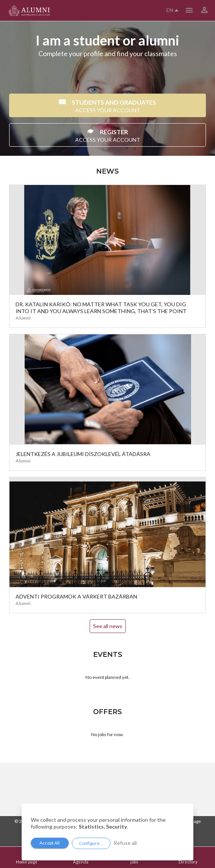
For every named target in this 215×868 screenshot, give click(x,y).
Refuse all (125, 843)
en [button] (172, 10)
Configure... (91, 843)
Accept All (50, 843)
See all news (108, 626)
